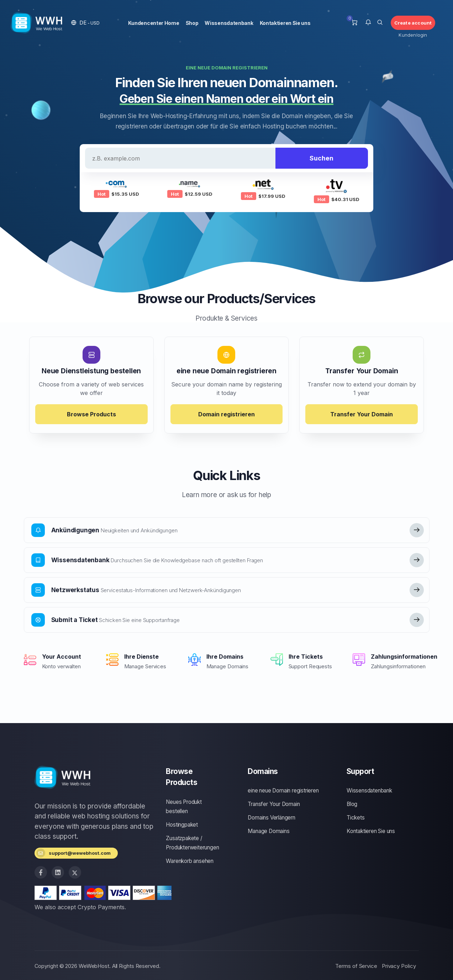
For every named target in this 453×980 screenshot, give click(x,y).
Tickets (356, 818)
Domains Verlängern (271, 818)
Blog (352, 804)
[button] (85, 23)
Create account (413, 23)
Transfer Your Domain (362, 414)
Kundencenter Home (154, 23)
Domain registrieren (226, 414)
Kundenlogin (413, 35)
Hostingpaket (182, 825)
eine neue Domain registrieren (283, 791)
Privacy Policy (399, 966)
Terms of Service (356, 966)
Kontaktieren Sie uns (285, 23)
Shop (192, 23)
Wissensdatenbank (229, 23)
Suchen (322, 158)
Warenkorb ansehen (190, 861)
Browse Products (91, 414)
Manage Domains (268, 831)
